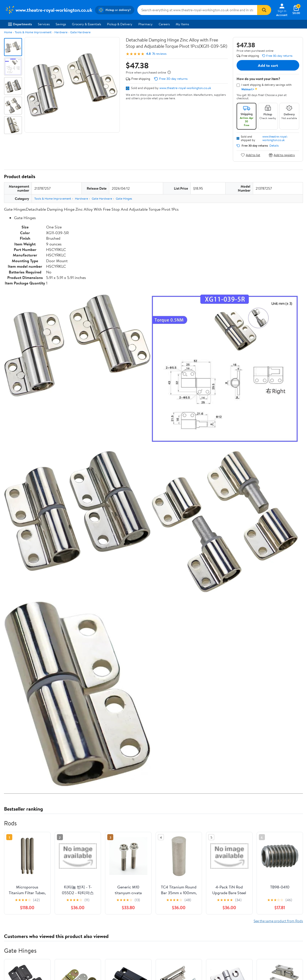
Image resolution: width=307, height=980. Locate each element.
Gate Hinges (124, 199)
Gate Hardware (80, 32)
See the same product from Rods (278, 921)
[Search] (264, 10)
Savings (61, 24)
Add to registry (282, 155)
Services (44, 24)
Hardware (61, 32)
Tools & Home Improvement (33, 32)
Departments (20, 24)
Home (8, 32)
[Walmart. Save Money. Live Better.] (48, 10)
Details (274, 146)
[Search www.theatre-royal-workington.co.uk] (197, 10)
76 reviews (159, 54)
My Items (182, 24)
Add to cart (268, 65)
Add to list (250, 155)
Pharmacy (145, 24)
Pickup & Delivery (120, 24)
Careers (164, 24)
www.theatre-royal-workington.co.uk (185, 88)
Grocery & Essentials (86, 24)
